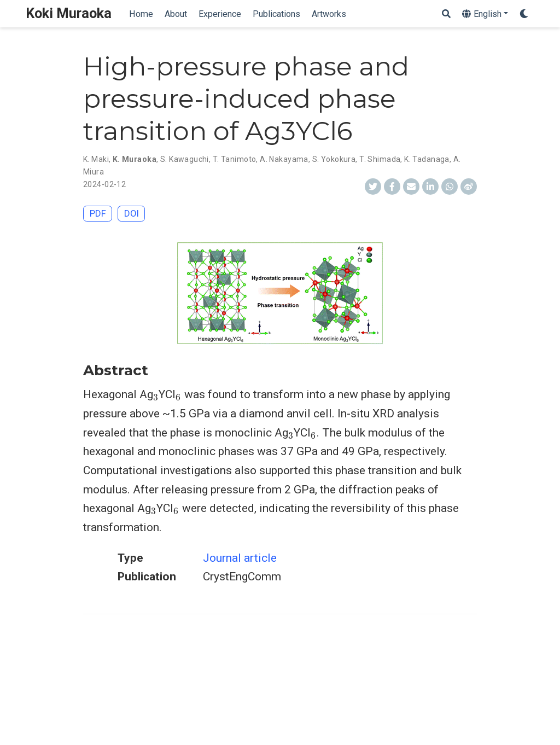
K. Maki (96, 159)
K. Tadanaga (427, 159)
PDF (98, 213)
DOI (132, 213)
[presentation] (156, 397)
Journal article (240, 558)
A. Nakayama (284, 159)
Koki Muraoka (69, 13)
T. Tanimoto (235, 159)
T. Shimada (380, 159)
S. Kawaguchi (185, 159)
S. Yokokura (334, 159)
